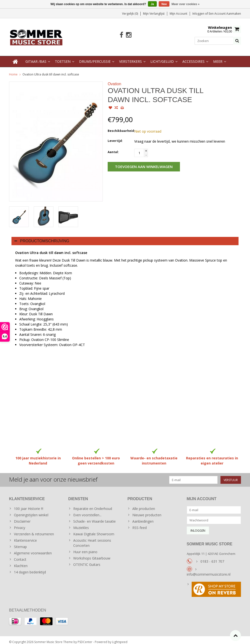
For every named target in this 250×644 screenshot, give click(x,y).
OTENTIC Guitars (87, 561)
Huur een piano (85, 548)
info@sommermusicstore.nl (209, 570)
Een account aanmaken (225, 14)
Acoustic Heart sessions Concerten (92, 539)
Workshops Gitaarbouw (92, 554)
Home (13, 70)
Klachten (21, 562)
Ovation (114, 80)
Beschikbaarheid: (120, 127)
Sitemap (20, 543)
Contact (20, 556)
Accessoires (193, 58)
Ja (152, 4)
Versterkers (130, 58)
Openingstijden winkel (31, 511)
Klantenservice (25, 537)
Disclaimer (22, 518)
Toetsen (63, 58)
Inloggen (199, 14)
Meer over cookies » (186, 4)
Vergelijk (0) (130, 14)
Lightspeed (120, 638)
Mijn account (178, 14)
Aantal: (113, 148)
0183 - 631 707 (212, 557)
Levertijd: (115, 137)
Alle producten (144, 505)
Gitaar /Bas (36, 58)
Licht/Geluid (162, 58)
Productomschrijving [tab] (42, 237)
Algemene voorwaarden (33, 549)
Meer (218, 58)
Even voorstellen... (87, 511)
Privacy (20, 524)
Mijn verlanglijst (154, 14)
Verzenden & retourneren (34, 530)
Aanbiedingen (143, 518)
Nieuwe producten (147, 511)
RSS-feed (140, 524)
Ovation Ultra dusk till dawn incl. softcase (51, 70)
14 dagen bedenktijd (30, 568)
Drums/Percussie (95, 58)
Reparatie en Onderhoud (93, 505)
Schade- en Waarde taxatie (94, 518)
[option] (19, 213)
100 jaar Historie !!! (29, 505)
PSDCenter (85, 638)
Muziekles (81, 524)
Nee (164, 4)
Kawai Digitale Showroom (94, 530)
